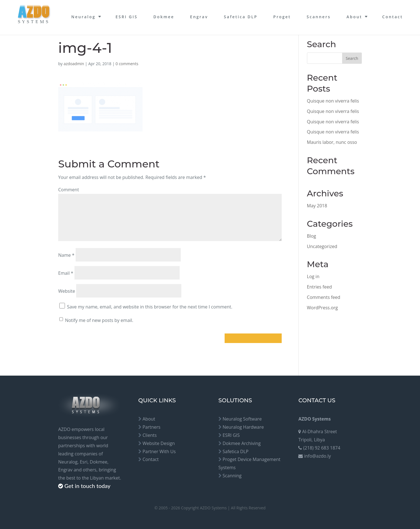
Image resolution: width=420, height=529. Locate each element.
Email (66, 273)
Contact (393, 17)
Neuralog (83, 17)
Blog (312, 236)
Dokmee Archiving (242, 443)
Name (66, 255)
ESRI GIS (127, 17)
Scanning (232, 476)
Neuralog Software (242, 419)
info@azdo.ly (318, 456)
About (354, 17)
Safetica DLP (241, 17)
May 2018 (317, 206)
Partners (152, 427)
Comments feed (324, 297)
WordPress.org (322, 308)
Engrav (199, 17)
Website (67, 291)
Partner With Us (159, 451)
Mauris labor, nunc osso (332, 142)
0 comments (127, 64)
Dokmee (164, 17)
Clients (150, 435)
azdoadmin (74, 64)
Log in (313, 276)
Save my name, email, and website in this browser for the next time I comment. (150, 307)
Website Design (159, 443)
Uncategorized (322, 246)
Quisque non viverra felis (333, 101)
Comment (69, 190)
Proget (282, 17)
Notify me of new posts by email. (99, 320)
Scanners (319, 17)
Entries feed (319, 287)
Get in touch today (87, 486)
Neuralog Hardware (243, 427)
